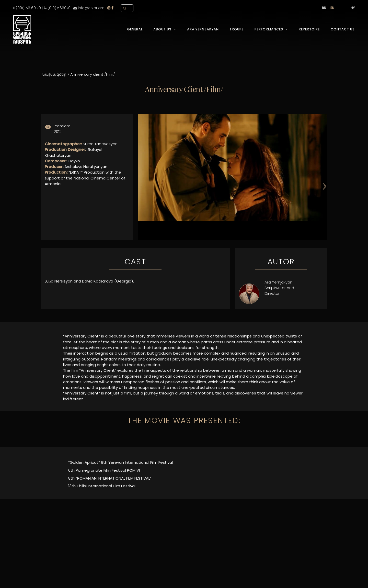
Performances (269, 29)
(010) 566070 (57, 8)
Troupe (237, 29)
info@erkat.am (89, 8)
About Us (162, 29)
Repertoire (309, 29)
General (135, 29)
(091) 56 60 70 (27, 8)
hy (353, 8)
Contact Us (343, 29)
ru (324, 8)
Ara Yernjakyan (203, 29)
